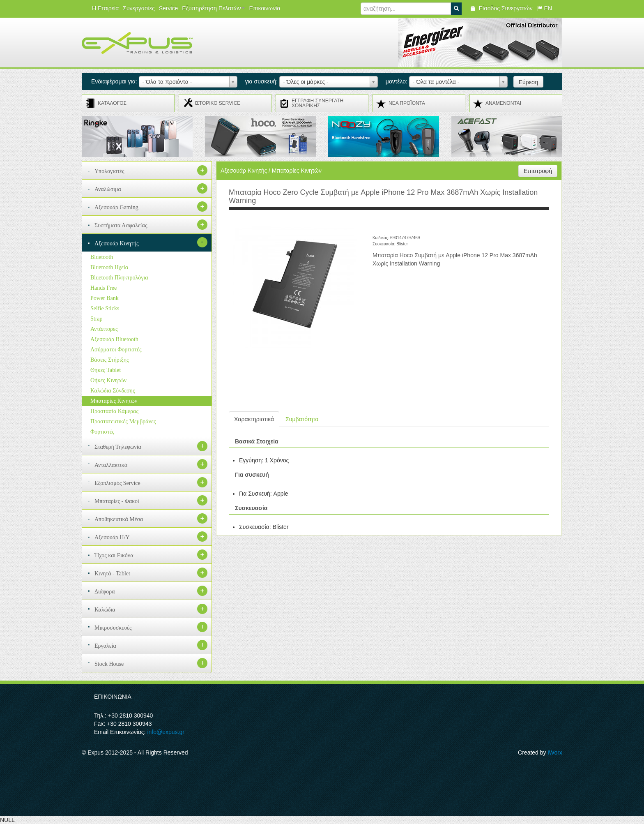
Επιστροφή (538, 171)
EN (544, 8)
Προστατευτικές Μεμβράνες (123, 421)
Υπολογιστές (109, 171)
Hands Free (103, 288)
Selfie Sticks (105, 308)
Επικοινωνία (264, 8)
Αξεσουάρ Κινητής (117, 244)
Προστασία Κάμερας (114, 411)
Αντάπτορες (104, 329)
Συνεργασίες (139, 8)
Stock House (109, 664)
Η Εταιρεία (105, 8)
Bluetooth (102, 257)
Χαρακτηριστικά (254, 419)
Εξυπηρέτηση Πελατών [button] (213, 8)
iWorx (555, 752)
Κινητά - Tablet (112, 574)
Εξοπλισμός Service (117, 483)
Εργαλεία (105, 646)
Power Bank (105, 298)
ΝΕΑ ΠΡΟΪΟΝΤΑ (407, 103)
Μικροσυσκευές (113, 628)
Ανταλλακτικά (111, 465)
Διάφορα (105, 592)
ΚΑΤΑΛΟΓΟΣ (112, 103)
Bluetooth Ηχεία (109, 267)
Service (169, 8)
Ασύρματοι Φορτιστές (116, 350)
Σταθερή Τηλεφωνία (118, 447)
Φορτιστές (102, 432)
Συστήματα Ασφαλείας (121, 225)
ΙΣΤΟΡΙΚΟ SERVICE (217, 103)
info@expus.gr (166, 732)
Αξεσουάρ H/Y (112, 537)
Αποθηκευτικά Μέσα (119, 519)
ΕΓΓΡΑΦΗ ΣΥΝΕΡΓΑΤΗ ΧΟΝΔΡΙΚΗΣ (317, 103)
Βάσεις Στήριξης (110, 360)
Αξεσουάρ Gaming (116, 207)
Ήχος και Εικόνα (114, 555)
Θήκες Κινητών (108, 380)
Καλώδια (105, 610)
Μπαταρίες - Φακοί (117, 501)
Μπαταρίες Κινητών (114, 401)
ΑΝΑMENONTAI (503, 103)
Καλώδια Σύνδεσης (113, 391)
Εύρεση (529, 82)
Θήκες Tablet (106, 370)
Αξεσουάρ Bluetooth (114, 339)
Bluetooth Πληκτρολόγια (119, 278)
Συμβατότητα (302, 419)
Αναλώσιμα (108, 189)
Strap (97, 319)
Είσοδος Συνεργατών (501, 8)
